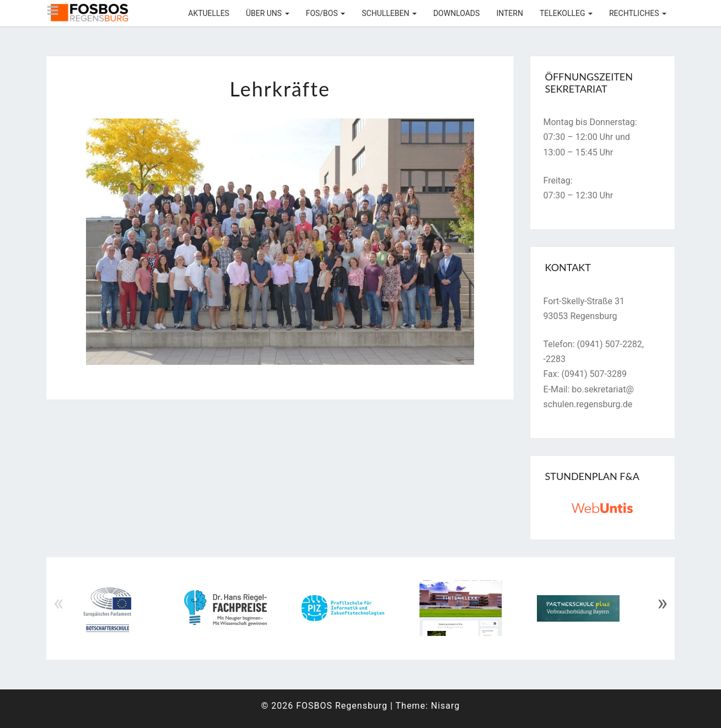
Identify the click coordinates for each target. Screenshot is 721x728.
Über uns (268, 13)
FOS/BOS (326, 13)
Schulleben (389, 13)
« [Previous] (59, 603)
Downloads (456, 13)
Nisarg (446, 706)
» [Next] (662, 603)
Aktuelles (209, 13)
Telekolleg (566, 13)
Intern (510, 13)
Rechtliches (638, 13)
